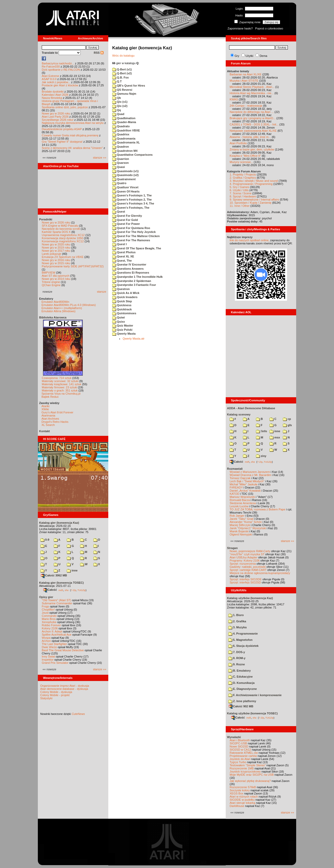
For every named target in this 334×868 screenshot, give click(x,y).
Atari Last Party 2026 (55, 117)
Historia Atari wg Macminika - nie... (252, 93)
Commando (49, 616)
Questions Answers (128, 269)
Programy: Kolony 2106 (245, 560)
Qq (117, 110)
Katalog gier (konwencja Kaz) (59, 523)
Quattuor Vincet (125, 187)
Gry (237, 56)
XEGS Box (237, 793)
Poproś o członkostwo (269, 28)
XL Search (48, 425)
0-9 (45, 540)
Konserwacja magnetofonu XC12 (63, 241)
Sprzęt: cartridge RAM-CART (248, 570)
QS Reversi (122, 90)
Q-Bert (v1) (122, 69)
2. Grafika (237, 621)
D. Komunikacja (241, 683)
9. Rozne (237, 664)
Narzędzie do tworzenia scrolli (61, 229)
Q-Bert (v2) (122, 73)
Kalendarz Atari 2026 (55, 95)
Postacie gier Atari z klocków (60, 85)
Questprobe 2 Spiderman (132, 281)
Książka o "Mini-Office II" (245, 156)
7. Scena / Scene (241, 193)
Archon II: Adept (52, 631)
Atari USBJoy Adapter (243, 557)
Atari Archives (50, 419)
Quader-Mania (124, 122)
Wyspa (46, 638)
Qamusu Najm (124, 94)
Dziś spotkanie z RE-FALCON (61, 70)
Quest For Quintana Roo (131, 228)
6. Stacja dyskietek (243, 646)
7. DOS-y (237, 652)
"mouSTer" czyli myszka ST (247, 554)
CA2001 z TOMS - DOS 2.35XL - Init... (254, 124)
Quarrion (121, 159)
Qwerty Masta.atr (134, 339)
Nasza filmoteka (52, 98)
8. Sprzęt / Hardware (243, 196)
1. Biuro (236, 615)
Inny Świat (48, 656)
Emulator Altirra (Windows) (58, 311)
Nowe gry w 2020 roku (56, 244)
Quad (118, 114)
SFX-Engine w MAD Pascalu (60, 226)
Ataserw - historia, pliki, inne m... (250, 137)
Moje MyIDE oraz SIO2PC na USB (252, 775)
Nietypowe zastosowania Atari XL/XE (253, 131)
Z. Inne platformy (242, 701)
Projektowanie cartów (243, 756)
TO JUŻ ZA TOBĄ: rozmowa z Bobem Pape (257, 509)
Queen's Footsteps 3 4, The (133, 203)
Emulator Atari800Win (55, 302)
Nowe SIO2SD (239, 746)
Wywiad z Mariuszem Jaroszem (250, 472)
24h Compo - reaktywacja (246, 106)
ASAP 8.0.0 (49, 79)
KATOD (234, 494)
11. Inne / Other (240, 206)
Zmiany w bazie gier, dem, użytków (252, 149)
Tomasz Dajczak (240, 478)
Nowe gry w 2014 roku (56, 279)
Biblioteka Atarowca (53, 317)
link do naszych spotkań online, (249, 240)
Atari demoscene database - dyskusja (64, 689)
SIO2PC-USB (238, 743)
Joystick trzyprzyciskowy (245, 771)
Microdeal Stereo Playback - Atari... (252, 87)
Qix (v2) (120, 106)
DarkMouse (237, 806)
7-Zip (73, 590)
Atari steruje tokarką (242, 803)
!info (261, 431)
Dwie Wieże (49, 647)
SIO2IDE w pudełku (242, 800)
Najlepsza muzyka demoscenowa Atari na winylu (73, 123)
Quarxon (120, 163)
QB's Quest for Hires (129, 86)
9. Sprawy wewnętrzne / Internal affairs (254, 200)
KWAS (234, 99)
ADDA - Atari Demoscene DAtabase (251, 408)
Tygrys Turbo (238, 762)
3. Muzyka (237, 627)
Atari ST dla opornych (56, 276)
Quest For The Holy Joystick (134, 232)
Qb (117, 98)
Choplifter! (48, 610)
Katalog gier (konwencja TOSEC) (61, 583)
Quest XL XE (123, 256)
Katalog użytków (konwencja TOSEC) (252, 713)
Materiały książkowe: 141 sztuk (62, 384)
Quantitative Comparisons (132, 155)
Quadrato (121, 126)
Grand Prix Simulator (55, 663)
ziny (261, 456)
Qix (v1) (120, 102)
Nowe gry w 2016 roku (56, 260)
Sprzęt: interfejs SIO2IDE (246, 579)
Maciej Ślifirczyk (240, 525)
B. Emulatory (240, 671)
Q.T (117, 81)
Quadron (121, 147)
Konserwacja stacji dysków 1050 (62, 238)
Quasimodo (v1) (125, 171)
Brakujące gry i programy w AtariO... (253, 118)
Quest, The (122, 261)
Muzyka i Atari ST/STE (244, 81)
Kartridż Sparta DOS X (56, 232)
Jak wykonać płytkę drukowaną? (250, 781)
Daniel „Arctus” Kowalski (245, 491)
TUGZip (82, 590)
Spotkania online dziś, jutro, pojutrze (65, 107)
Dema (263, 56)
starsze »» (100, 158)
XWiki (45, 409)
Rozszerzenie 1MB (242, 768)
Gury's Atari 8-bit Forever (57, 412)
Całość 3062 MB (54, 575)
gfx (287, 425)
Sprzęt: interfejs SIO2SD (245, 582)
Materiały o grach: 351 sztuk (60, 390)
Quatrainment (124, 179)
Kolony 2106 (50, 628)
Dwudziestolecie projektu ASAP (62, 129)
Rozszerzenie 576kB (243, 787)
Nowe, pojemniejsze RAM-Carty (250, 551)
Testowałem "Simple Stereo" (248, 765)
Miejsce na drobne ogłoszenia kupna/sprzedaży (260, 573)
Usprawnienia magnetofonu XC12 (63, 235)
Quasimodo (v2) (125, 175)
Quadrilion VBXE (126, 130)
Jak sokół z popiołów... (56, 82)
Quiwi (118, 317)
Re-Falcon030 (51, 67)
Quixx (119, 322)
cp (287, 419)
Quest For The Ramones (131, 240)
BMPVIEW (49, 273)
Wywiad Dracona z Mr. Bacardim (250, 475)
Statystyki (46, 698)
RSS (99, 53)
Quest (119, 212)
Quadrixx (121, 134)
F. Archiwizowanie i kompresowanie (255, 695)
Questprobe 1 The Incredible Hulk (137, 277)
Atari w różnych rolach (244, 797)
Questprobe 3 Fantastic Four (134, 285)
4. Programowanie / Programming (251, 184)
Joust (45, 613)
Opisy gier (46, 597)
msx (275, 437)
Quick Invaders (125, 297)
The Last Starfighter (54, 644)
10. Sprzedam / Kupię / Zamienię (250, 203)
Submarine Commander (57, 603)
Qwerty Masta (124, 334)
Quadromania (124, 138)
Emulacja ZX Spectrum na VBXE (63, 257)
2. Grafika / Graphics (243, 178)
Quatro (119, 183)
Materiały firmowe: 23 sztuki (59, 387)
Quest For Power (126, 224)
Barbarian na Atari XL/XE (246, 74)
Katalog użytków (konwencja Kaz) (250, 598)
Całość (50, 590)
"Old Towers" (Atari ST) (56, 600)
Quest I (119, 244)
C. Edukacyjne (240, 677)
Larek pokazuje (52, 254)
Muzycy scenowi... (241, 162)
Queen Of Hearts (126, 191)
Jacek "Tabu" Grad (241, 519)
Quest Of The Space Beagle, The (137, 248)
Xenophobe (49, 622)
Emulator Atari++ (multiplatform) (62, 308)
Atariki (46, 406)
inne (72, 570)
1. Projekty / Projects (243, 174)
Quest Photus (124, 252)
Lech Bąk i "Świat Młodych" (247, 481)
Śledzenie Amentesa (243, 503)
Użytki (249, 56)
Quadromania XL (126, 142)
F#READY (236, 487)
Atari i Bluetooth (240, 740)
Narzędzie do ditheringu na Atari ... (252, 112)
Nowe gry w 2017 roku (56, 251)
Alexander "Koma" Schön (246, 522)
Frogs (45, 606)
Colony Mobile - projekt (55, 695)
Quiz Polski (122, 330)
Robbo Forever (51, 625)
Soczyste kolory (240, 790)
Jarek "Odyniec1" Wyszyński (248, 528)
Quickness (122, 305)
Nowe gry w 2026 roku (56, 113)
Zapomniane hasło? (240, 28)
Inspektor (48, 660)
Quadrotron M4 (125, 151)
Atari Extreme (50, 76)
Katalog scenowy (239, 414)
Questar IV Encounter (129, 264)
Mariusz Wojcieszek (242, 497)
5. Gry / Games (239, 187)
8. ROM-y (237, 658)
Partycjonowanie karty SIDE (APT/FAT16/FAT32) (73, 266)
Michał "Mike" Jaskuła (243, 484)
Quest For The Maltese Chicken (136, 236)
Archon (46, 641)
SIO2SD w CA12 (240, 750)
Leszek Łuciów (239, 506)
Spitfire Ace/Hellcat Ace (57, 635)
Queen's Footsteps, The (131, 208)
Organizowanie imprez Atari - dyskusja (65, 686)
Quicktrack (122, 309)
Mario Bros (49, 619)
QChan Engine (51, 285)
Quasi (119, 167)
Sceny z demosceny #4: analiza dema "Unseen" (72, 148)
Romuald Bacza (240, 500)
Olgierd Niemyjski (241, 534)
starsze (102, 292)
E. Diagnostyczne (243, 689)
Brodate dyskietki (53, 92)
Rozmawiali (235, 469)
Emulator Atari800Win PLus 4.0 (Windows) (69, 305)
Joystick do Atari (240, 759)
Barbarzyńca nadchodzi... (58, 63)
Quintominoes (124, 313)
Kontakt (44, 431)
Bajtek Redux (50, 397)
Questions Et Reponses (131, 273)
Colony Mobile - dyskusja (56, 692)
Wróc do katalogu (123, 56)
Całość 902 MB (241, 706)
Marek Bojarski (239, 531)
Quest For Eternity (127, 216)
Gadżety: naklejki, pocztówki (248, 567)
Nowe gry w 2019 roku (56, 248)
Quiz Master (123, 325)
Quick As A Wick (126, 293)
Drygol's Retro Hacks (55, 422)
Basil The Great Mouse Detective (63, 650)
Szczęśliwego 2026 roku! (58, 120)
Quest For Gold (125, 220)
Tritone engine (51, 282)
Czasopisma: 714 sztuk (57, 378)
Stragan (232, 548)
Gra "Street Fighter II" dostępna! (62, 142)
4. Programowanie (243, 634)
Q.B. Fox (120, 77)
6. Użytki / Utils (239, 190)
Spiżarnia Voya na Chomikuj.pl (61, 394)
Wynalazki (234, 737)
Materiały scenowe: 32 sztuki (60, 381)
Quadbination (124, 118)
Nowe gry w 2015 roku (56, 263)
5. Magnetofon (240, 640)
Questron (121, 289)
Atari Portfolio (238, 143)
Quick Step (122, 301)
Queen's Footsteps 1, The (132, 195)
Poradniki (46, 219)
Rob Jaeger (237, 516)
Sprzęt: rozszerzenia (243, 564)
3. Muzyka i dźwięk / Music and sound (254, 181)
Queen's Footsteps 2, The (132, 200)
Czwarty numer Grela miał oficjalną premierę (70, 135)
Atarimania (48, 415)
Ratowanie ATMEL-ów (244, 753)
